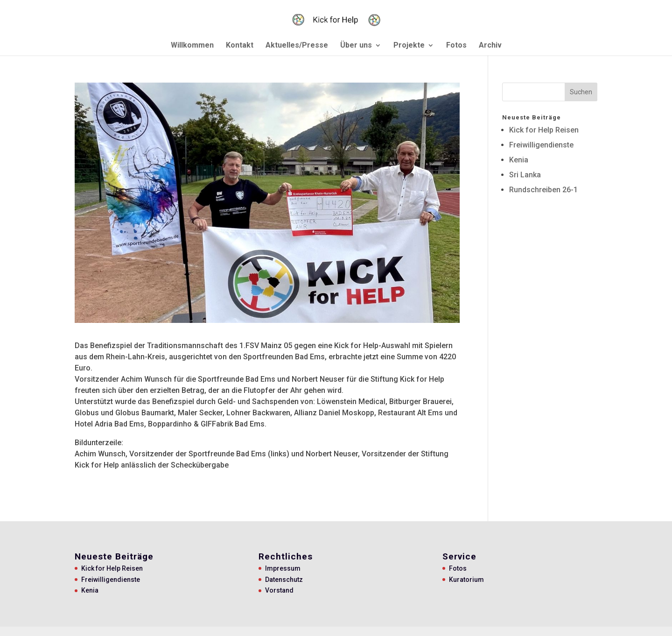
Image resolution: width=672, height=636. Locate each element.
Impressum (283, 568)
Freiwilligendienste (541, 145)
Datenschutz (284, 580)
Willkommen (192, 46)
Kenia (519, 160)
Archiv (490, 46)
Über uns (356, 46)
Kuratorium (466, 580)
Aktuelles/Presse (297, 46)
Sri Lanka (525, 175)
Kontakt (240, 46)
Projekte (409, 46)
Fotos (456, 46)
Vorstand (279, 590)
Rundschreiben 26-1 (543, 190)
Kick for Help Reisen (544, 130)
